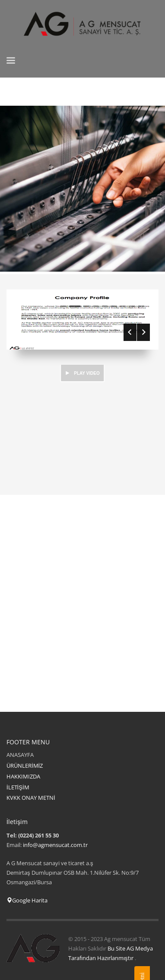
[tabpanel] (82, 190)
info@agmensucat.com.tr (55, 845)
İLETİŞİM (18, 787)
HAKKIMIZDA (23, 776)
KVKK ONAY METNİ (31, 798)
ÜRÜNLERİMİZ (25, 766)
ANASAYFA (20, 755)
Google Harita (27, 900)
